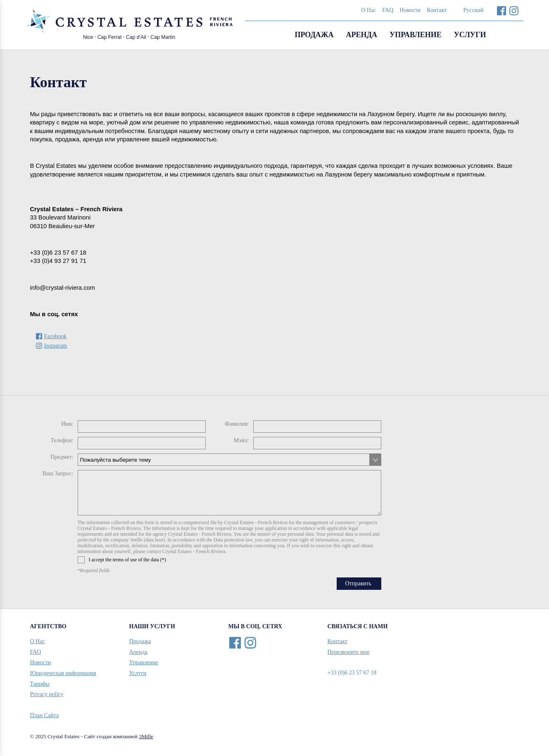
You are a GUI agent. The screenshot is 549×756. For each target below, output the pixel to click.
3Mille (146, 736)
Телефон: (62, 440)
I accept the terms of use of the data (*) (122, 560)
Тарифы (40, 684)
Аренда (362, 35)
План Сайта (45, 715)
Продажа (314, 35)
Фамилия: (237, 424)
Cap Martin (163, 37)
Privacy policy (47, 694)
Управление (416, 35)
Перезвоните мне (349, 652)
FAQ (388, 10)
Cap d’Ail (136, 37)
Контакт (437, 10)
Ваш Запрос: (58, 473)
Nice (88, 37)
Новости (410, 10)
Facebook (502, 11)
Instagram (514, 11)
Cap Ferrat (110, 37)
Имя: (67, 424)
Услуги (470, 35)
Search (513, 35)
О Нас (368, 10)
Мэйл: (241, 440)
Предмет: (62, 457)
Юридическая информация (63, 673)
